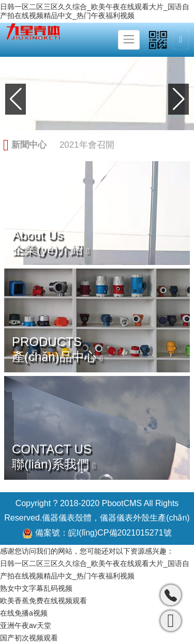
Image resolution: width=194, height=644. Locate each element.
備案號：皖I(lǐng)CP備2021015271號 (97, 533)
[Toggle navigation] (129, 40)
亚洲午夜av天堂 (26, 625)
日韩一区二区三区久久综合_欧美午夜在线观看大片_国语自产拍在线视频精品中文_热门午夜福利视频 (95, 11)
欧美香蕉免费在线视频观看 (43, 601)
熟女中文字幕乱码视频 (36, 588)
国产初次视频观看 (29, 638)
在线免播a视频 (24, 613)
